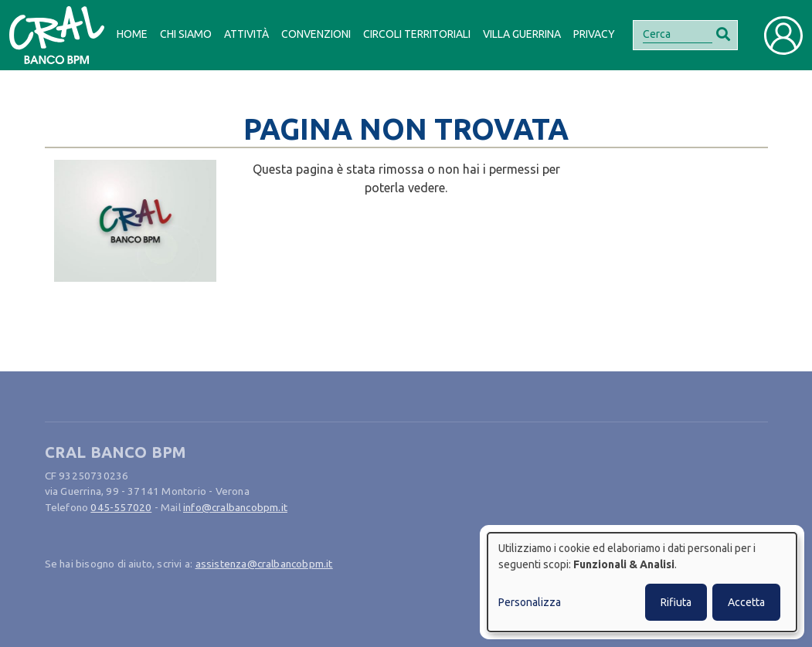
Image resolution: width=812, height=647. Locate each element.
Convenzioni (316, 34)
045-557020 (121, 507)
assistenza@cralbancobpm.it (264, 564)
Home (132, 34)
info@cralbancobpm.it (235, 507)
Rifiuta (676, 602)
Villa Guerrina (522, 34)
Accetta (746, 602)
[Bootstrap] (57, 35)
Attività (246, 34)
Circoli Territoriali (417, 34)
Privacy (594, 34)
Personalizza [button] (530, 602)
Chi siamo (186, 34)
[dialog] (642, 582)
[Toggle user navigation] (783, 36)
